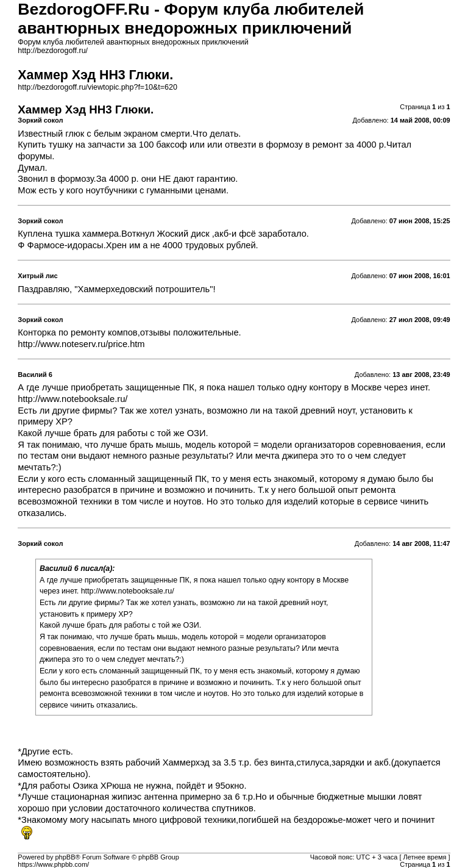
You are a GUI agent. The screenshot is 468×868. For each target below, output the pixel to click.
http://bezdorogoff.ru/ (53, 51)
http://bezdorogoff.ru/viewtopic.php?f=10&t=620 (97, 87)
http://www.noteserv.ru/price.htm (81, 344)
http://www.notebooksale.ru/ (73, 399)
